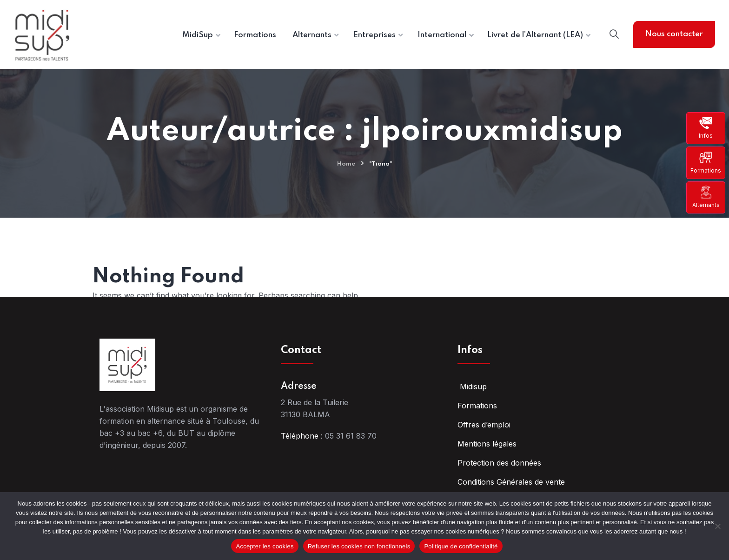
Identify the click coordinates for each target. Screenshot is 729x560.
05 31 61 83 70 (351, 436)
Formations (706, 162)
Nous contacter (674, 34)
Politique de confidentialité (461, 546)
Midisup (472, 387)
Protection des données (499, 463)
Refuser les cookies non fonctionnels (359, 546)
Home (346, 164)
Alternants (706, 197)
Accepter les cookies (265, 546)
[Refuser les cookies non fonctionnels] (717, 526)
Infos (706, 128)
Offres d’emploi (484, 425)
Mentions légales (487, 444)
